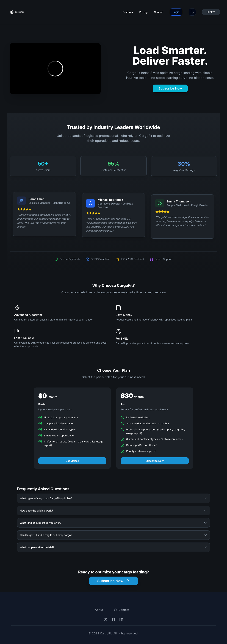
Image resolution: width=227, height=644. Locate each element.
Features (128, 12)
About (99, 610)
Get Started (72, 463)
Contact (159, 12)
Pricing (143, 12)
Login (176, 12)
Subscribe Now (170, 88)
